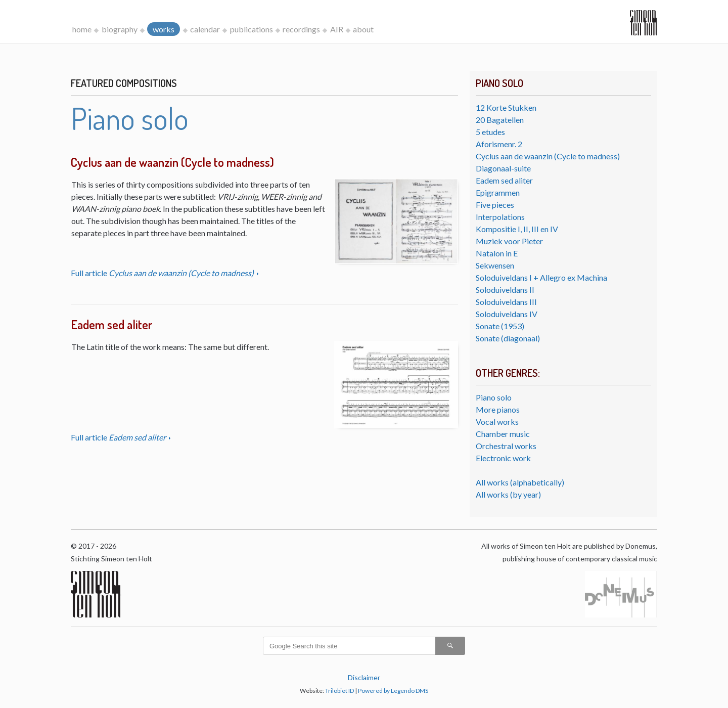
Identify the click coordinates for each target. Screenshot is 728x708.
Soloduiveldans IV (507, 314)
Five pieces (495, 205)
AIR (337, 29)
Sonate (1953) (500, 326)
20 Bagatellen (500, 120)
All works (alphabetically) (520, 482)
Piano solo (494, 397)
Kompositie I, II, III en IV (517, 229)
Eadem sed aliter (504, 180)
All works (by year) (508, 494)
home (82, 29)
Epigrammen (498, 192)
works (164, 29)
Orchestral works (506, 446)
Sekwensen (495, 265)
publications (252, 29)
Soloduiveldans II (505, 290)
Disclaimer (364, 677)
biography (120, 29)
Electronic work (503, 458)
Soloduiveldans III (506, 302)
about (363, 29)
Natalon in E (497, 253)
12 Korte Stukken (506, 107)
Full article (163, 273)
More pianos (498, 409)
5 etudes (490, 132)
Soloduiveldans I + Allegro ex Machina (541, 277)
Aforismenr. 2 (499, 144)
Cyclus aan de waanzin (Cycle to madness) (548, 156)
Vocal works (497, 422)
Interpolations (500, 217)
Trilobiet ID (339, 691)
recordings (301, 29)
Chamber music (503, 434)
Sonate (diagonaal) (508, 338)
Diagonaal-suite (503, 168)
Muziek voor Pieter (509, 241)
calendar (205, 29)
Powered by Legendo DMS (393, 691)
